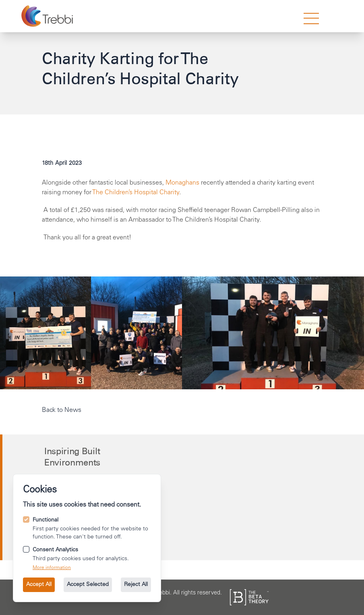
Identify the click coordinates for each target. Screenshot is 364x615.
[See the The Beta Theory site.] (249, 597)
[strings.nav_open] (311, 19)
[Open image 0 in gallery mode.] (45, 333)
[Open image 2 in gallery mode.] (273, 333)
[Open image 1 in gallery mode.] (136, 333)
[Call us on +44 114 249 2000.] (183, 491)
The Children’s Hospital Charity (136, 193)
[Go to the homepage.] (48, 16)
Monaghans (182, 183)
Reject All (136, 585)
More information (52, 568)
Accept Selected (88, 585)
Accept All (39, 585)
